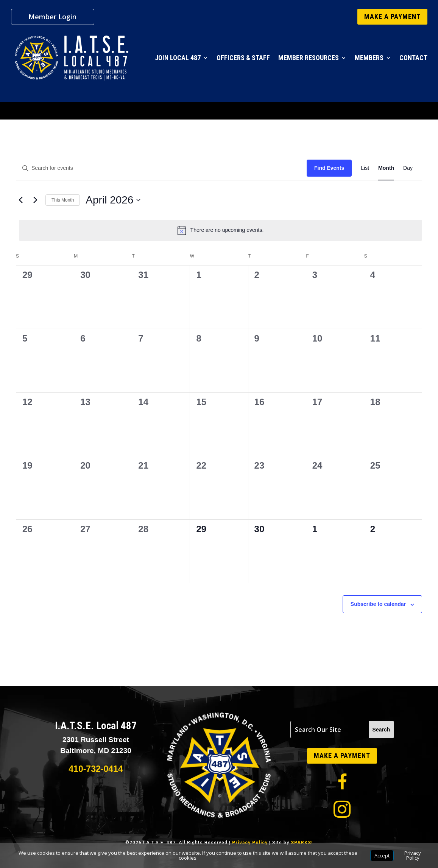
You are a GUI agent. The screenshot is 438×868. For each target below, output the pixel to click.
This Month (63, 200)
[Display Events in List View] (365, 168)
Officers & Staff (243, 58)
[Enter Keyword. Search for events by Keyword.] (161, 168)
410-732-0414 (96, 769)
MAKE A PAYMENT (392, 16)
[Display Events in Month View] (386, 168)
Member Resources (309, 58)
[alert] (221, 230)
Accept (382, 856)
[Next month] (35, 200)
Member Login (52, 18)
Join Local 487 (178, 58)
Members (369, 58)
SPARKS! (302, 843)
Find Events (329, 168)
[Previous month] (20, 200)
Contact (413, 58)
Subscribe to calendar (378, 604)
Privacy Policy (250, 843)
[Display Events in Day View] (408, 168)
